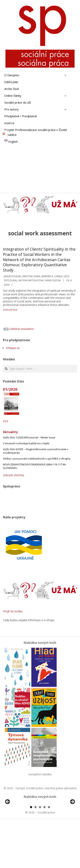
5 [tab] (49, 852)
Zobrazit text (10, 310)
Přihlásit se (13, 348)
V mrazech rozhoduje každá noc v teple (26, 443)
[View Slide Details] (18, 825)
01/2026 (10, 389)
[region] (40, 825)
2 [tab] (36, 852)
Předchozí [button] (8, 824)
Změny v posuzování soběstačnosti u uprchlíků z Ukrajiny (37, 459)
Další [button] (72, 824)
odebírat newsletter (18, 329)
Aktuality (10, 432)
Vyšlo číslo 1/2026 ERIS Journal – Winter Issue (29, 437)
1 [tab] (31, 852)
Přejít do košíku (13, 611)
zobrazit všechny (13, 475)
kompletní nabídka (40, 774)
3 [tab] (40, 852)
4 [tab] (44, 852)
